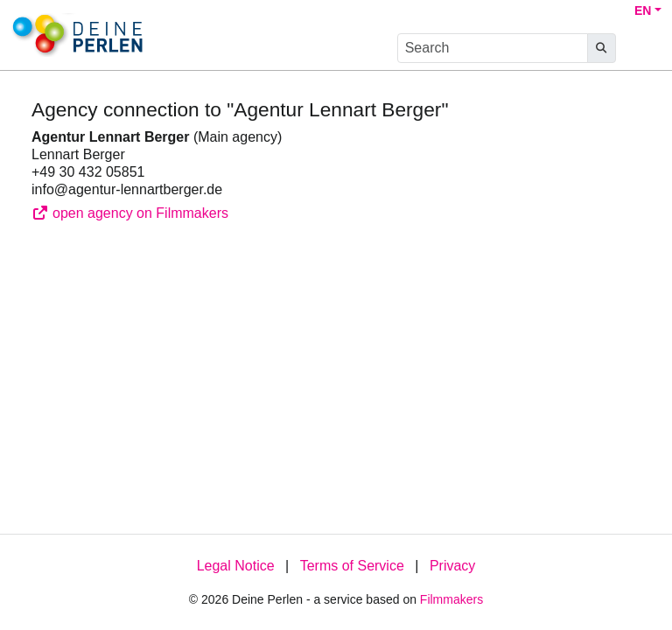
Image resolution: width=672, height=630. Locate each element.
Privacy (452, 566)
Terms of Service (352, 566)
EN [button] (643, 10)
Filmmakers (451, 599)
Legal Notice (236, 566)
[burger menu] (642, 49)
